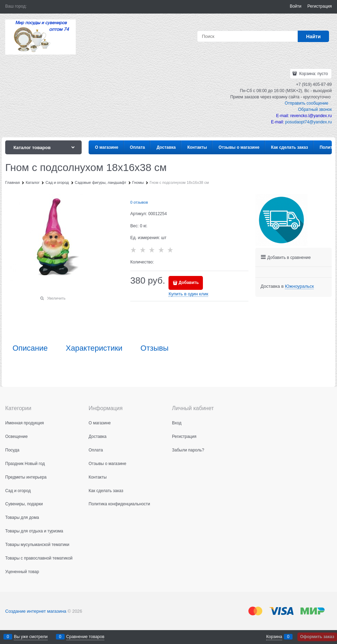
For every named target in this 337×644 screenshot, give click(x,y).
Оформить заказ (317, 637)
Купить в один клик (188, 294)
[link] (299, 286)
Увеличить (56, 298)
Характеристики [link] (94, 348)
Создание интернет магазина (36, 611)
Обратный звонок (315, 109)
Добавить (189, 283)
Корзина (274, 637)
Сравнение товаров (85, 637)
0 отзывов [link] (139, 202)
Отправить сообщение (306, 103)
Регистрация (320, 6)
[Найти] (313, 36)
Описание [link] (30, 348)
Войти (296, 6)
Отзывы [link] (154, 348)
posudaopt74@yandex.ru (309, 122)
